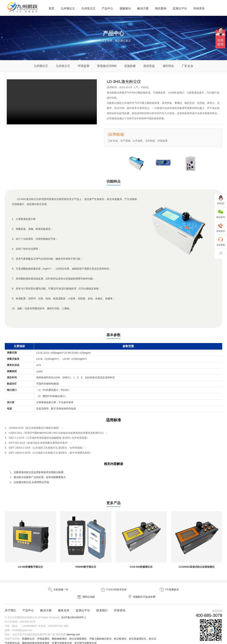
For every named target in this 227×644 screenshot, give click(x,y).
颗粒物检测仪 (59, 634)
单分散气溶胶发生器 (85, 638)
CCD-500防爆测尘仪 (141, 569)
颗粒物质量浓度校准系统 (36, 638)
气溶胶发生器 (12, 638)
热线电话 (221, 228)
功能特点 (113, 182)
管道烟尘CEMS (107, 66)
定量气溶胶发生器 (62, 638)
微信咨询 (221, 214)
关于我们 (10, 606)
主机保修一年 (27, 592)
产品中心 (107, 8)
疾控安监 (149, 66)
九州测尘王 (68, 8)
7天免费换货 (113, 592)
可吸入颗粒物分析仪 (100, 634)
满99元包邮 (157, 592)
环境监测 (84, 66)
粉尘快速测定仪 (138, 634)
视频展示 (125, 8)
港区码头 (168, 66)
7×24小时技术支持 (70, 592)
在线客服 (221, 241)
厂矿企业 (187, 66)
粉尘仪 (153, 634)
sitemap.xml (73, 630)
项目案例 (161, 8)
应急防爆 (130, 66)
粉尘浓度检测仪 (78, 634)
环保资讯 (199, 8)
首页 (51, 8)
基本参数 (113, 336)
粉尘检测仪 (120, 634)
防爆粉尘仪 (28, 634)
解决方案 (143, 8)
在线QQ (221, 200)
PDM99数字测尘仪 (86, 569)
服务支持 (64, 606)
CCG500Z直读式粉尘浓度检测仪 (197, 569)
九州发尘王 (88, 8)
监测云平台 (180, 8)
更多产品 (113, 505)
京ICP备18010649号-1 (73, 613)
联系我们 (102, 606)
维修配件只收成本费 (200, 592)
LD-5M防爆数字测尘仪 (30, 569)
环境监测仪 (43, 634)
